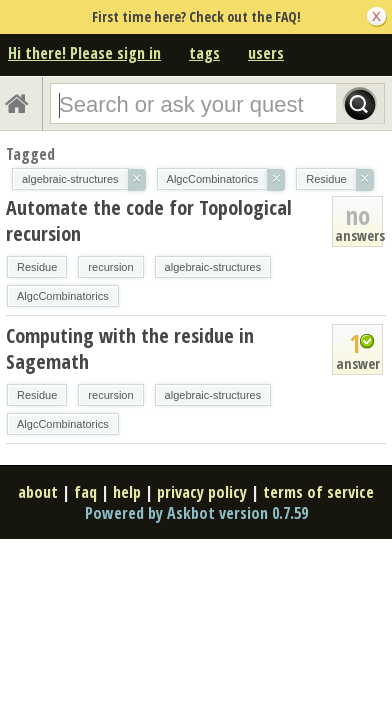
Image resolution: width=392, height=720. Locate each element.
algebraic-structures (213, 267)
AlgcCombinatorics (63, 296)
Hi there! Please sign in (84, 53)
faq (85, 492)
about (38, 492)
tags (204, 53)
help (127, 492)
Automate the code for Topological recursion (149, 220)
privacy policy (202, 492)
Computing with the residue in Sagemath (130, 348)
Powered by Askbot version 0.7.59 (196, 513)
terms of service (318, 492)
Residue (37, 267)
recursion (110, 267)
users (266, 53)
